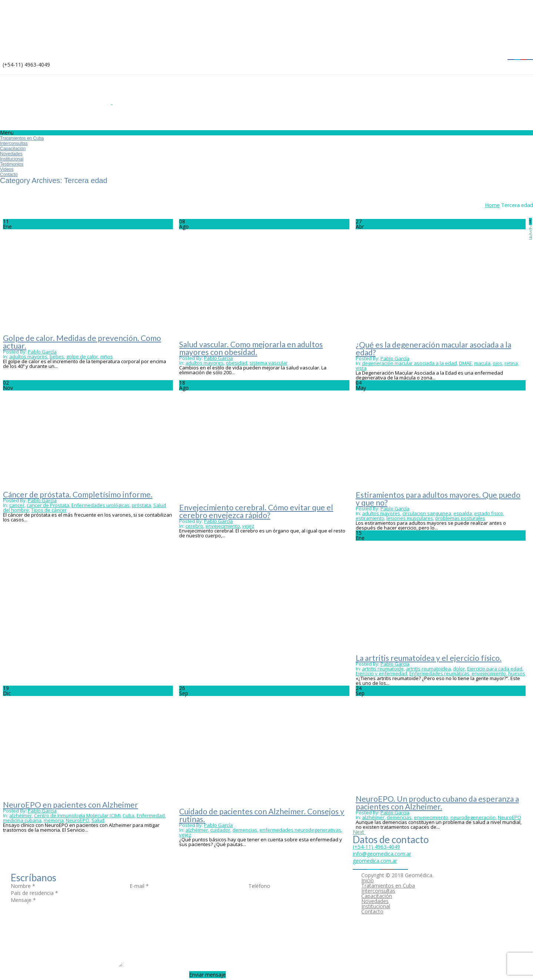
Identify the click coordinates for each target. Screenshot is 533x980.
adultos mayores (28, 356)
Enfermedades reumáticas (439, 673)
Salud (98, 820)
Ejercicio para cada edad (495, 669)
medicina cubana (22, 820)
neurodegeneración (473, 817)
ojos (497, 363)
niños (107, 356)
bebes (57, 356)
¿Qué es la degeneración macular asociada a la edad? (433, 348)
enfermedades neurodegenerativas (300, 830)
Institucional (12, 159)
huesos (517, 673)
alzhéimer (21, 815)
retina (511, 363)
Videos (7, 169)
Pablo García (42, 352)
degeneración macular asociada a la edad (409, 363)
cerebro (194, 526)
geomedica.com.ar (375, 861)
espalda (463, 513)
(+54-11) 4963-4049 (376, 847)
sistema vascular (269, 363)
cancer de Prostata (48, 505)
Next (359, 832)
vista (361, 368)
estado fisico (489, 513)
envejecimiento (223, 526)
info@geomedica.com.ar (382, 854)
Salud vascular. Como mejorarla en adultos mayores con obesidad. (251, 348)
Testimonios (12, 164)
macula (482, 363)
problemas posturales (460, 518)
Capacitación (13, 149)
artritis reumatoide (383, 669)
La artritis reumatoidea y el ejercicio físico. (429, 658)
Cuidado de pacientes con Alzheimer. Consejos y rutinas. (262, 815)
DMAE (465, 363)
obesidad (237, 363)
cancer (17, 505)
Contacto (9, 175)
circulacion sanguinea (427, 513)
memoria (54, 820)
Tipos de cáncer (49, 510)
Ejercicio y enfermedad (381, 673)
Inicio (368, 880)
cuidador (220, 830)
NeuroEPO (78, 820)
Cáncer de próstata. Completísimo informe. (78, 494)
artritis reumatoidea (428, 669)
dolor (459, 669)
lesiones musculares (410, 518)
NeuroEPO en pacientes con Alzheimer (71, 805)
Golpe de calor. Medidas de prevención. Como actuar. (82, 342)
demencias (245, 830)
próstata (141, 505)
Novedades (11, 154)
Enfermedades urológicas (100, 505)
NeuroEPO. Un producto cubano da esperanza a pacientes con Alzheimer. (437, 802)
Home (492, 205)
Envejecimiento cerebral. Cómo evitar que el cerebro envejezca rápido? (256, 511)
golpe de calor (82, 356)
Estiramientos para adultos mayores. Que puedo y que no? (438, 499)
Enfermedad (151, 815)
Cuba (128, 815)
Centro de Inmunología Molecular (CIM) (77, 815)
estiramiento (370, 518)
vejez (248, 526)
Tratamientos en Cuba (22, 138)
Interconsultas (14, 143)
